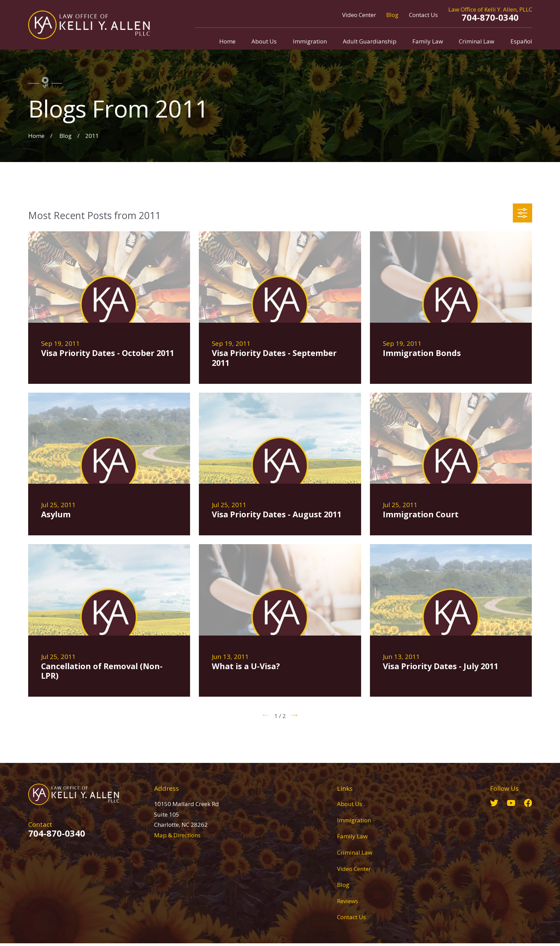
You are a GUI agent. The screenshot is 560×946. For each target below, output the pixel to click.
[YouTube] (511, 803)
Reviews (348, 901)
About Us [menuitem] (264, 41)
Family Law (352, 836)
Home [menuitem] (227, 41)
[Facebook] (528, 803)
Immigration (354, 820)
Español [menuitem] (521, 41)
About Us (350, 804)
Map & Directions (177, 835)
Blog (392, 15)
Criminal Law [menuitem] (477, 41)
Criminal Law (355, 852)
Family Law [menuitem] (428, 41)
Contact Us (423, 15)
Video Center (359, 15)
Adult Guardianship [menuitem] (370, 41)
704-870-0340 (490, 17)
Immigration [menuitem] (310, 41)
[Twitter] (494, 803)
